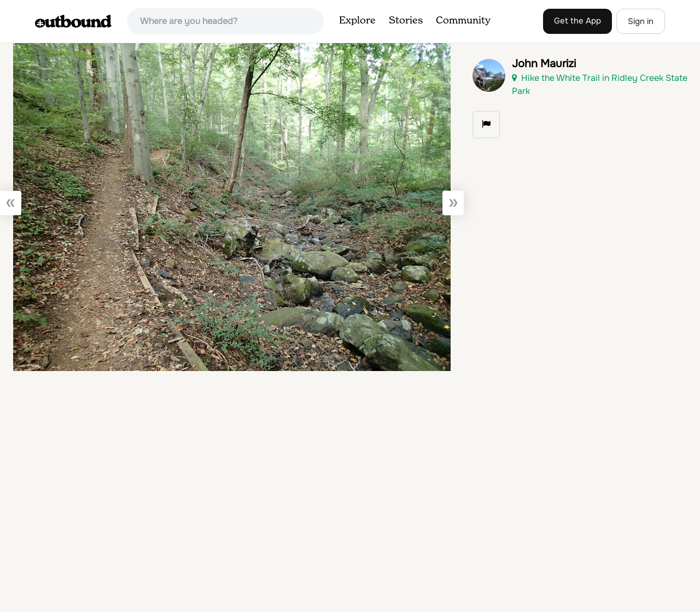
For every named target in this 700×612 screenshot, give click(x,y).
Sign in (641, 21)
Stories (406, 21)
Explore (357, 21)
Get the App (577, 21)
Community (463, 21)
